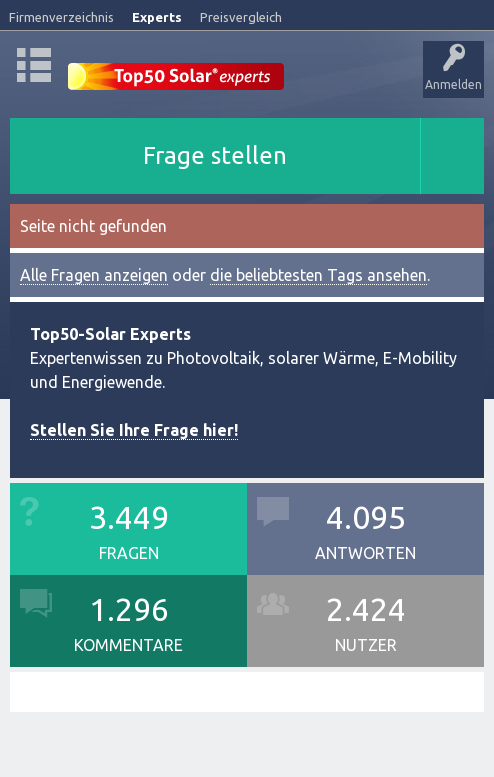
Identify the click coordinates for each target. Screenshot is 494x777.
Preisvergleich (241, 17)
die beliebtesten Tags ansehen (318, 275)
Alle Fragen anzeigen (94, 275)
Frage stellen (215, 155)
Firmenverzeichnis (61, 17)
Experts (157, 17)
